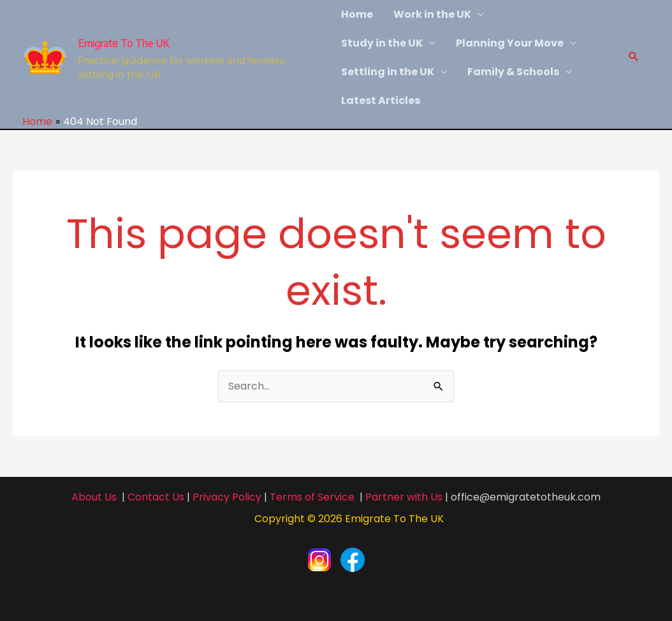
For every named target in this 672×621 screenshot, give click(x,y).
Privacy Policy (227, 497)
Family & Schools (513, 72)
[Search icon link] (634, 58)
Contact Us (156, 497)
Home (357, 14)
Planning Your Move (510, 43)
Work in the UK (432, 14)
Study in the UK (382, 43)
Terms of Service (312, 497)
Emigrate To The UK (123, 43)
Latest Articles (381, 100)
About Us (94, 497)
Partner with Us (404, 497)
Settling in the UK (388, 72)
